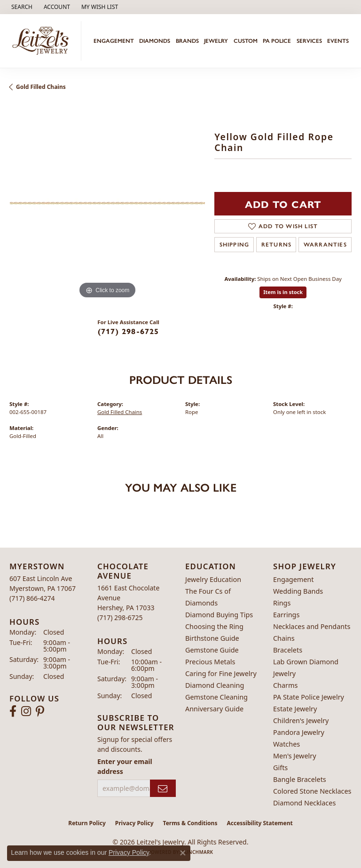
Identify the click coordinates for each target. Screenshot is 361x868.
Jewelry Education (213, 579)
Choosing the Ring (214, 626)
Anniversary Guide (214, 709)
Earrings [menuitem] (286, 615)
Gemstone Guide (212, 650)
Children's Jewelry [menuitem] (301, 721)
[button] (21, 7)
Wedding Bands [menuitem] (298, 591)
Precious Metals (210, 662)
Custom (246, 41)
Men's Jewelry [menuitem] (295, 756)
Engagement (114, 41)
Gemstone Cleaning (216, 697)
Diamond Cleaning (215, 685)
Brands (187, 41)
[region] (107, 203)
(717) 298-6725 (129, 331)
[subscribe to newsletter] (163, 788)
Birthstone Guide (212, 638)
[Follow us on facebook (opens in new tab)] (13, 711)
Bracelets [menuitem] (288, 650)
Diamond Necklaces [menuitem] (304, 803)
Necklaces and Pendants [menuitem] (312, 626)
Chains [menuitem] (284, 638)
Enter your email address (125, 766)
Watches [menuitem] (286, 744)
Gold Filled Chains (41, 87)
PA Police (277, 41)
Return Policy (87, 823)
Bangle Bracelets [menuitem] (300, 779)
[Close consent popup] (183, 853)
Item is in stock (283, 292)
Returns (276, 245)
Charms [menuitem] (285, 685)
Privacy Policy (134, 823)
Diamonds (155, 41)
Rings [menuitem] (282, 603)
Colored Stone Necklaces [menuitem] (312, 791)
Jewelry (216, 41)
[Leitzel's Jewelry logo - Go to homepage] (43, 41)
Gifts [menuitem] (280, 768)
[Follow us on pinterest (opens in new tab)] (40, 711)
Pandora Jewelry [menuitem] (299, 732)
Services (309, 41)
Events (338, 41)
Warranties (325, 245)
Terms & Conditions (190, 823)
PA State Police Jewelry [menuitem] (309, 697)
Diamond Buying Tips (219, 615)
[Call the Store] (32, 598)
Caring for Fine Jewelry (221, 673)
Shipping (235, 245)
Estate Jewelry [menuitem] (295, 709)
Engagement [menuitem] (293, 579)
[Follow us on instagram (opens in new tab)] (26, 711)
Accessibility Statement (259, 823)
